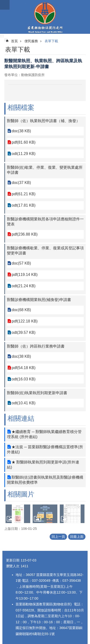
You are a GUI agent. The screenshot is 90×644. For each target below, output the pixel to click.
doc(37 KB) (21, 183)
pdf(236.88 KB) (25, 234)
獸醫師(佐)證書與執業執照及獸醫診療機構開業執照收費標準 (45, 480)
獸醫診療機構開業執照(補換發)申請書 (39, 300)
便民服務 (31, 41)
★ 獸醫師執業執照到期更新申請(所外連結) (43, 465)
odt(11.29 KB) (24, 154)
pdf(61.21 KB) (24, 194)
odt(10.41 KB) (24, 403)
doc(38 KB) (21, 131)
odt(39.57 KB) (24, 332)
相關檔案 (21, 108)
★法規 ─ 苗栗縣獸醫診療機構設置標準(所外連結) (45, 449)
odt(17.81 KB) (24, 205)
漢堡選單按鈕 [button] (5, 5)
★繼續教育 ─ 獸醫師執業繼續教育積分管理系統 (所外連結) (44, 434)
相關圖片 (21, 494)
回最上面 (77, 537)
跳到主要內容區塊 (3, 3)
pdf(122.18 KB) (25, 321)
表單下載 (51, 41)
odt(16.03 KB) (24, 379)
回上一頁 (58, 537)
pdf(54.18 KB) (24, 368)
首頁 (14, 41)
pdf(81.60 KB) (24, 142)
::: (2, 36)
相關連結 (21, 418)
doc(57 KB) (21, 263)
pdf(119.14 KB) (25, 275)
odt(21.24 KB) (24, 286)
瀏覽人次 (13, 566)
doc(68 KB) (21, 310)
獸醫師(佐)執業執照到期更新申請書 (37, 393)
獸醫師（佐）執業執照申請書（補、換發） (43, 121)
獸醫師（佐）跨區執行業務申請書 (36, 346)
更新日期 (13, 560)
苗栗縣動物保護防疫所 (45, 17)
